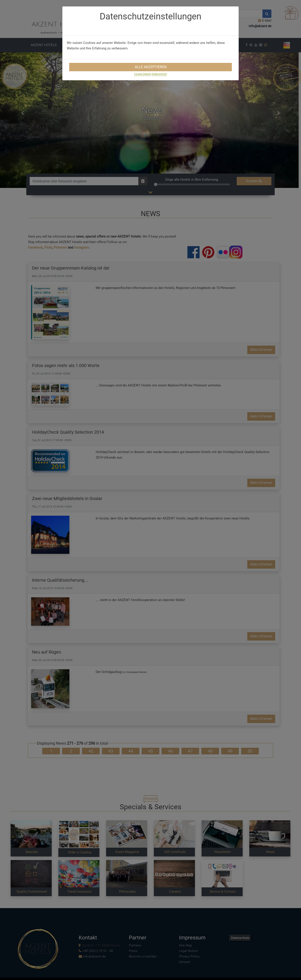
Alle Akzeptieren (151, 67)
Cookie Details (143, 74)
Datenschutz (159, 74)
